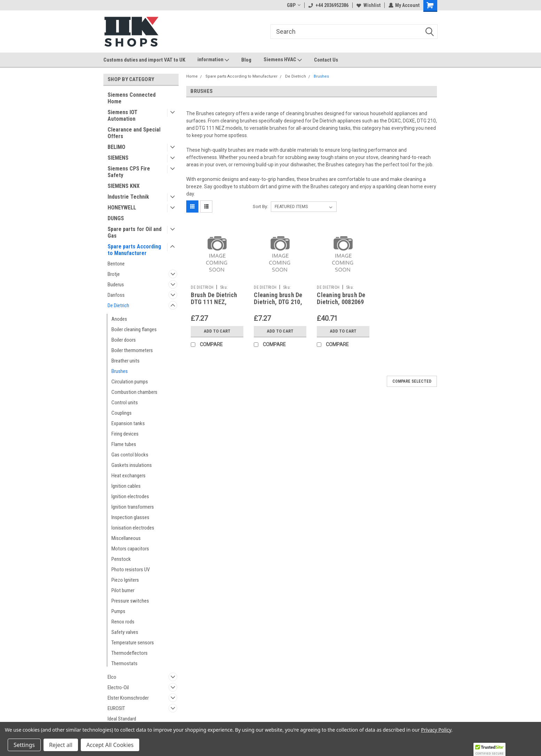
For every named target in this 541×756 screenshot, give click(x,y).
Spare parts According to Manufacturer (134, 250)
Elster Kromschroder (128, 698)
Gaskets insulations (132, 465)
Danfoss (116, 295)
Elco (112, 677)
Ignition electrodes (130, 496)
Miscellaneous (126, 538)
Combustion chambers (134, 392)
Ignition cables (126, 486)
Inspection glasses (130, 517)
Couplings (121, 413)
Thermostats (124, 663)
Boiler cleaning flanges (134, 329)
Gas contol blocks (130, 455)
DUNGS (116, 218)
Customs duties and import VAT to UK (144, 60)
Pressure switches (130, 601)
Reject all (61, 745)
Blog (246, 60)
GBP (293, 5)
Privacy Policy (436, 730)
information (213, 60)
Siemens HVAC (283, 60)
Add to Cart (217, 331)
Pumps (118, 611)
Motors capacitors (130, 549)
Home (192, 76)
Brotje (114, 274)
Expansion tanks (128, 423)
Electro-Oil (118, 687)
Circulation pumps (130, 382)
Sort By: (260, 206)
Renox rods (123, 622)
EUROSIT (116, 708)
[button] (489, 749)
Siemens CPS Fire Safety (129, 172)
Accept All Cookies (110, 745)
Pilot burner (123, 590)
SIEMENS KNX (124, 186)
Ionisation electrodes (133, 528)
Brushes (120, 371)
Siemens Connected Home (132, 98)
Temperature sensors (133, 643)
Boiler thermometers (132, 350)
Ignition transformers (133, 507)
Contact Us (326, 60)
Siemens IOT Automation (123, 116)
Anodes (119, 319)
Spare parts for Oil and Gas (135, 232)
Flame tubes (124, 444)
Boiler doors (124, 340)
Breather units (126, 361)
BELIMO (116, 147)
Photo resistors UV (131, 570)
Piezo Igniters (125, 580)
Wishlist (368, 5)
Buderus (116, 285)
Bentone (116, 264)
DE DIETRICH (202, 287)
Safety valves (125, 632)
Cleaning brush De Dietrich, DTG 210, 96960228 (278, 302)
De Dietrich (118, 305)
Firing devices (125, 434)
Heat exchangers (128, 476)
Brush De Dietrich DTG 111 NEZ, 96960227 (214, 302)
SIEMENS (118, 158)
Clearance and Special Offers (134, 133)
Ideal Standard (122, 719)
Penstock (121, 559)
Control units (125, 403)
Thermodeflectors (130, 653)
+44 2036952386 (328, 5)
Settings (24, 745)
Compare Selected (412, 381)
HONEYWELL (122, 208)
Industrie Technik (128, 197)
